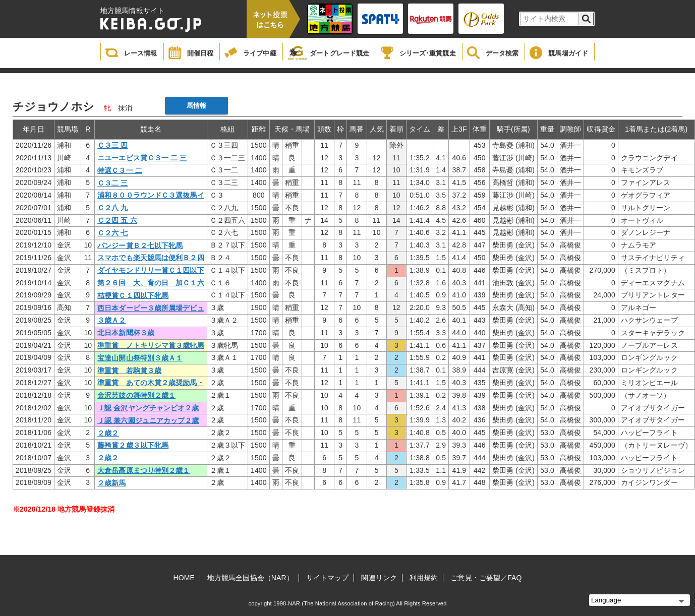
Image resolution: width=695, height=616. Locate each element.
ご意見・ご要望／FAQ (486, 578)
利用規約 (424, 578)
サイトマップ (328, 578)
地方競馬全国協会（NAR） (250, 578)
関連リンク (379, 578)
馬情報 (196, 106)
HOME (184, 578)
